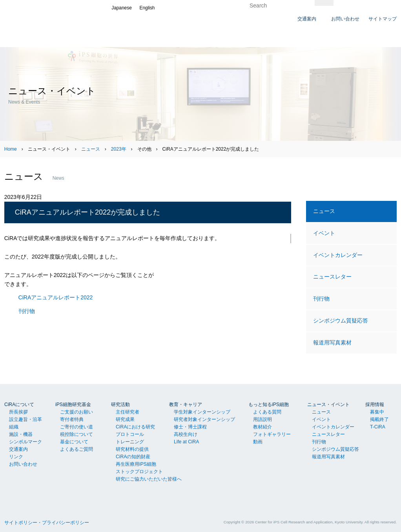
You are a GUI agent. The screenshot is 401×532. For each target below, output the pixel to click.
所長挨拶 (18, 412)
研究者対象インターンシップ (204, 419)
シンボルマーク (26, 442)
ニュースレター (332, 277)
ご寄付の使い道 (77, 427)
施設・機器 (21, 434)
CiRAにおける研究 (135, 427)
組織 (14, 427)
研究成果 (125, 419)
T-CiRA (378, 427)
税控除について (77, 434)
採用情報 (375, 404)
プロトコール (130, 434)
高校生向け (186, 434)
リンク (16, 457)
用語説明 (262, 419)
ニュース (91, 149)
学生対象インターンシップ (202, 412)
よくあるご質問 (77, 449)
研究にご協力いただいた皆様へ (149, 479)
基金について (74, 442)
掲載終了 (379, 419)
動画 (258, 442)
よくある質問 (267, 412)
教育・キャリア (186, 404)
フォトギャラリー (272, 434)
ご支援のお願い (77, 412)
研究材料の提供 (132, 449)
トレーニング (130, 442)
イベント (324, 233)
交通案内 (18, 449)
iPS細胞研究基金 (73, 404)
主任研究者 (128, 412)
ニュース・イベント (328, 404)
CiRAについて (19, 404)
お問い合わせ (23, 464)
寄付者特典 (72, 419)
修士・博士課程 (190, 427)
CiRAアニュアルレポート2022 (56, 297)
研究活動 (120, 404)
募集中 (377, 412)
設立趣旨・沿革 (26, 419)
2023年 (119, 149)
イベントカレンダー (338, 255)
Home (11, 149)
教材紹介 (262, 427)
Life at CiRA (186, 442)
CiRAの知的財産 (133, 457)
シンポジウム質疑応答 (341, 321)
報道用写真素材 (332, 343)
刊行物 (27, 311)
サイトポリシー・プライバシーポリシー (47, 523)
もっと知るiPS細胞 (269, 404)
